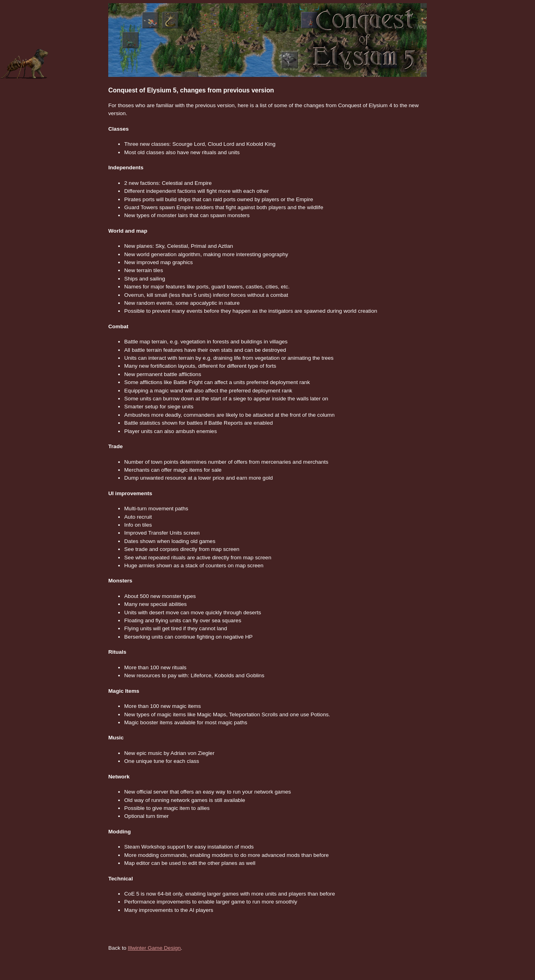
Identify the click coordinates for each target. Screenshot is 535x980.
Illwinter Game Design (154, 948)
